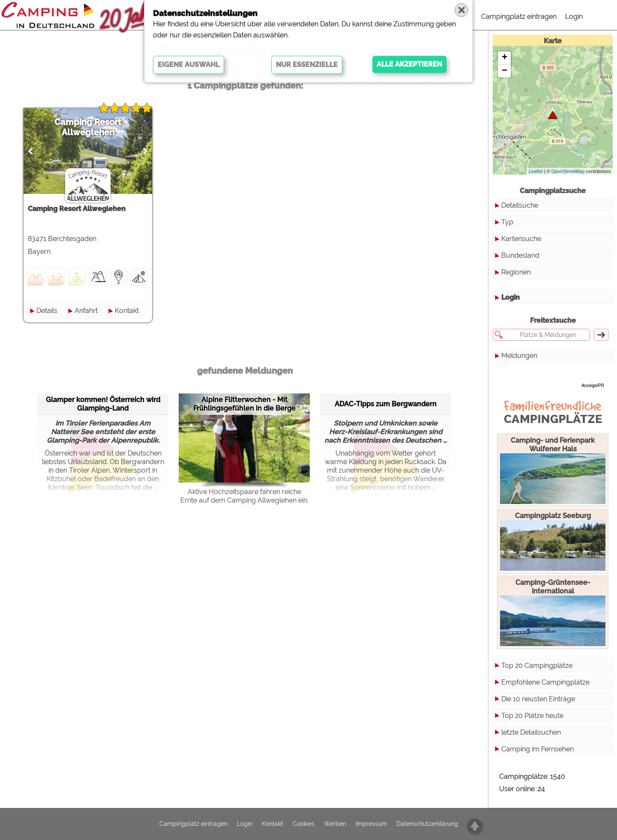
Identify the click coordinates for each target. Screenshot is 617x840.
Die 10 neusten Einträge (538, 699)
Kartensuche (521, 239)
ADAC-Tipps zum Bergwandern (386, 404)
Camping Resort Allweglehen (88, 127)
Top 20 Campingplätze (537, 666)
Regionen (516, 272)
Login (574, 16)
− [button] (505, 71)
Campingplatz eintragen (519, 16)
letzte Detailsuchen (531, 732)
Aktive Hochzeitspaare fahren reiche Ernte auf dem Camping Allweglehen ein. (244, 496)
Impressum (371, 824)
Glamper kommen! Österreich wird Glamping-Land (103, 404)
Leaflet (536, 171)
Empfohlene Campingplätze (545, 682)
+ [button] (505, 58)
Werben (335, 824)
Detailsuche (520, 205)
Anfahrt (86, 311)
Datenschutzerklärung (427, 824)
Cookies (304, 824)
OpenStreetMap (568, 171)
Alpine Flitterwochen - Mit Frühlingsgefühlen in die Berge (244, 404)
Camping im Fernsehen (538, 749)
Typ (507, 222)
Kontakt (127, 311)
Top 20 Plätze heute (532, 716)
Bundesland (520, 255)
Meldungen (519, 356)
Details (47, 311)
